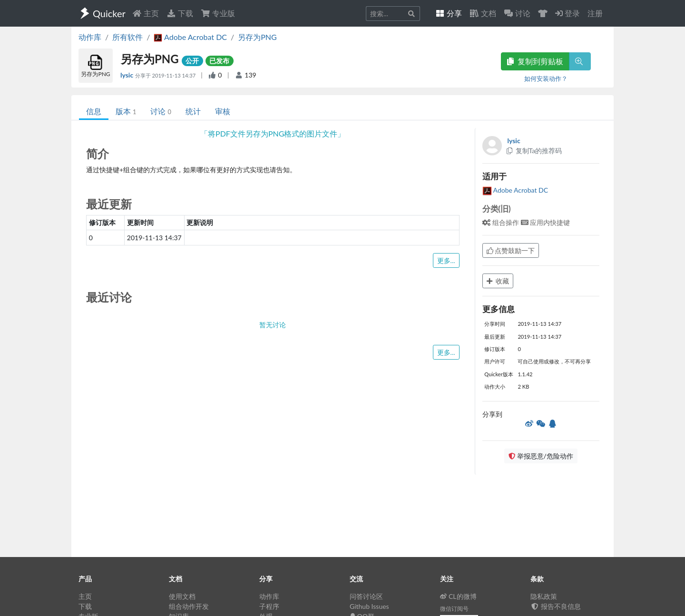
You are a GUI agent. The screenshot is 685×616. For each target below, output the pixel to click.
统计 (193, 111)
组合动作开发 (189, 606)
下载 (180, 13)
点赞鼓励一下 (511, 250)
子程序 (269, 606)
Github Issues (369, 606)
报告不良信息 (556, 606)
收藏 (498, 281)
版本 (126, 111)
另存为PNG (257, 37)
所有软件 (127, 37)
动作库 (90, 37)
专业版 (218, 13)
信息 (94, 111)
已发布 (219, 61)
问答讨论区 (366, 596)
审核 (223, 111)
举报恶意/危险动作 (541, 456)
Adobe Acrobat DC (515, 190)
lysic (128, 75)
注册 (595, 13)
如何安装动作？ (546, 78)
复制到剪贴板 (535, 61)
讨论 (161, 111)
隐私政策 (544, 596)
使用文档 (182, 596)
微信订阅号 (454, 609)
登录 (568, 13)
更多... (446, 260)
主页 (146, 13)
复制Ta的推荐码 (534, 151)
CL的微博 (458, 596)
